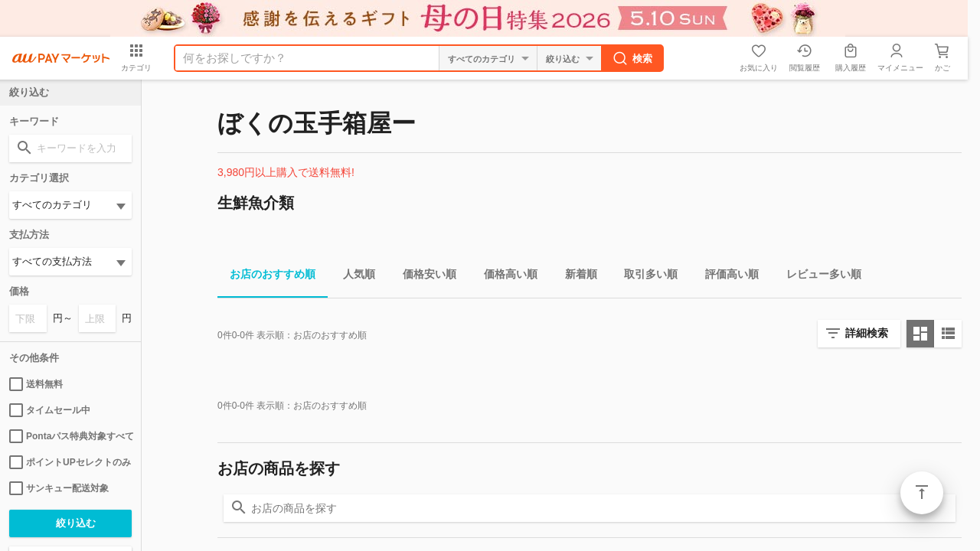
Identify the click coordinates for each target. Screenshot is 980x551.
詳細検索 (867, 333)
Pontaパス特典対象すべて (70, 436)
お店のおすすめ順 (266, 277)
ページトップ (922, 493)
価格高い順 (505, 277)
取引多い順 (645, 277)
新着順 (575, 277)
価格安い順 (423, 277)
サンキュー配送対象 (59, 488)
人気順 (353, 277)
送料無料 (36, 384)
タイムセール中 (50, 410)
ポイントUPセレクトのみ (70, 462)
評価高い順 (726, 277)
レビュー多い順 (818, 277)
